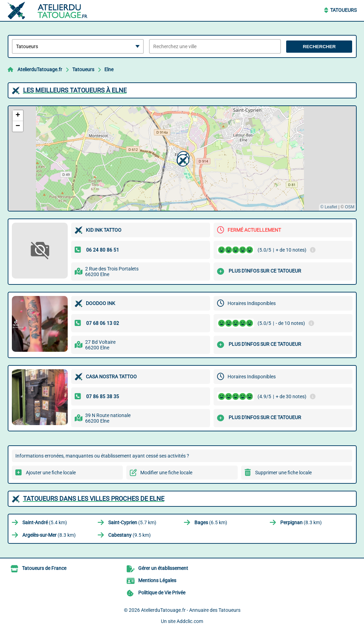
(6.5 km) (211, 522)
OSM (350, 207)
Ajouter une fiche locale (51, 473)
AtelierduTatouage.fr (40, 69)
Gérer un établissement (163, 568)
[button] (182, 159)
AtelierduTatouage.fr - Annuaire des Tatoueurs (191, 610)
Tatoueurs (343, 10)
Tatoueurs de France (44, 568)
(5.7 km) (132, 522)
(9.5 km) (129, 535)
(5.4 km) (45, 522)
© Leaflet (329, 207)
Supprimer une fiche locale (283, 473)
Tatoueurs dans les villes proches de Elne (94, 499)
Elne (109, 69)
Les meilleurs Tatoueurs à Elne (75, 90)
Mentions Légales (157, 580)
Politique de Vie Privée (162, 593)
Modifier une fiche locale (166, 473)
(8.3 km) (301, 522)
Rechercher (319, 47)
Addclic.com (190, 621)
